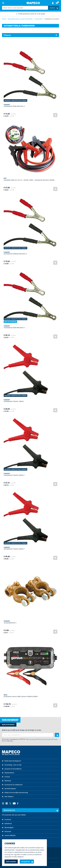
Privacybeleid (32, 739)
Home (4, 19)
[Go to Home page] (33, 3)
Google (55, 739)
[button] (30, 35)
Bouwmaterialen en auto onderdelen (20, 19)
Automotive (39, 19)
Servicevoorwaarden (45, 739)
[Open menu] (3, 3)
